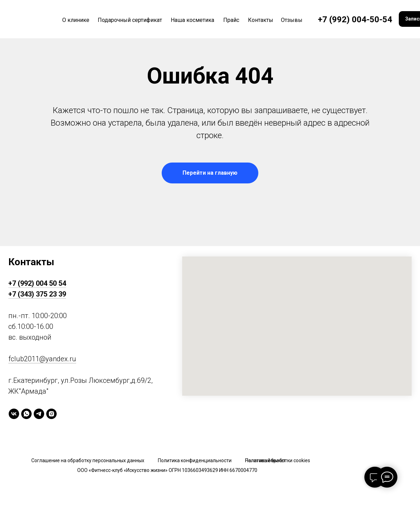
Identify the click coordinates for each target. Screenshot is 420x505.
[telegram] (39, 414)
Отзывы (292, 20)
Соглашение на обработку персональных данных (88, 460)
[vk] (14, 414)
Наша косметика (192, 20)
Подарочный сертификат (130, 20)
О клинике (76, 20)
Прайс (231, 20)
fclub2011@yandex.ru (42, 359)
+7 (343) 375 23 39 (37, 294)
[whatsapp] (26, 414)
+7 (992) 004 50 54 (37, 283)
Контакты (261, 20)
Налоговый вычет (265, 460)
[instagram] (51, 414)
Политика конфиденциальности (195, 460)
